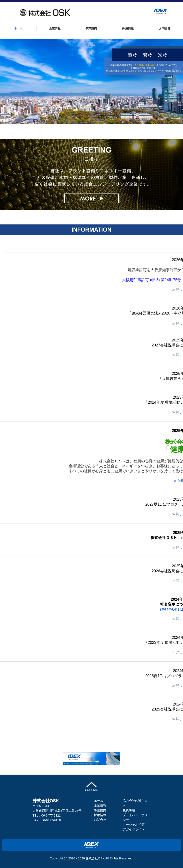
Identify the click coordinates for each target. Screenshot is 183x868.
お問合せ (165, 28)
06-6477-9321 (51, 815)
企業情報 (55, 28)
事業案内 (91, 28)
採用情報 (128, 28)
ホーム (18, 28)
